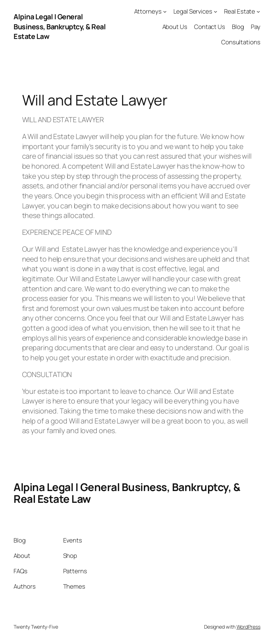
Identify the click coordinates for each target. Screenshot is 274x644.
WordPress (248, 627)
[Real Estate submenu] (258, 11)
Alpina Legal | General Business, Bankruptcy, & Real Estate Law (60, 26)
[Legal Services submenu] (215, 11)
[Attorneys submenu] (165, 11)
